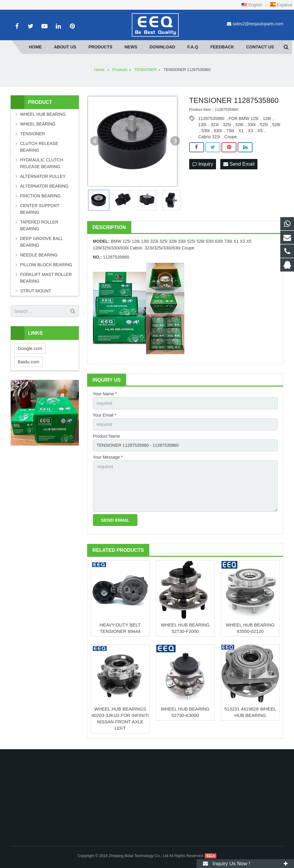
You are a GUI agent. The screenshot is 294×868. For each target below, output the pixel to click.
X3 (251, 131)
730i (230, 131)
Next (175, 141)
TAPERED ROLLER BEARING (39, 225)
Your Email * (105, 415)
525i (264, 125)
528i (276, 125)
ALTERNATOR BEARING (44, 186)
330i (252, 125)
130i (202, 125)
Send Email (239, 164)
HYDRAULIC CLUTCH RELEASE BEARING (42, 163)
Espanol (281, 5)
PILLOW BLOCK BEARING (46, 265)
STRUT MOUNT (36, 291)
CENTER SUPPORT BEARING (40, 209)
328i (239, 125)
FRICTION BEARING (40, 196)
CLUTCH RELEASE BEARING (39, 147)
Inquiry (203, 164)
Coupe (230, 137)
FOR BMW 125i (243, 118)
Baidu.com (28, 362)
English (252, 5)
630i (218, 131)
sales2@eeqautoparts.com (258, 24)
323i (214, 125)
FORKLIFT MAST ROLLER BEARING (46, 278)
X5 (260, 131)
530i (205, 131)
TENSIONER (33, 134)
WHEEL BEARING (38, 124)
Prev (95, 141)
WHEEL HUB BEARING (43, 114)
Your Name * (105, 394)
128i (267, 118)
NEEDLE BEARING (39, 255)
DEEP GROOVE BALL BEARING (42, 242)
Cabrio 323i (209, 137)
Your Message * (108, 457)
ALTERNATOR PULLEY (43, 176)
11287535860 (211, 118)
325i (227, 125)
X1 (241, 131)
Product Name (106, 436)
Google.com (30, 348)
